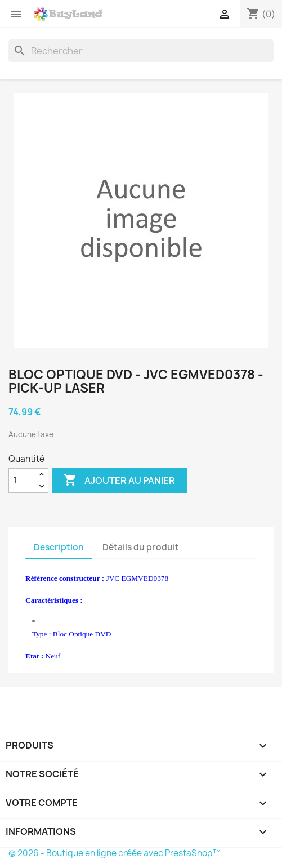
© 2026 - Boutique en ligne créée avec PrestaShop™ (115, 853)
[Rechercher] (141, 51)
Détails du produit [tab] (141, 547)
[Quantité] (22, 480)
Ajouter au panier (119, 480)
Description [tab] (59, 547)
